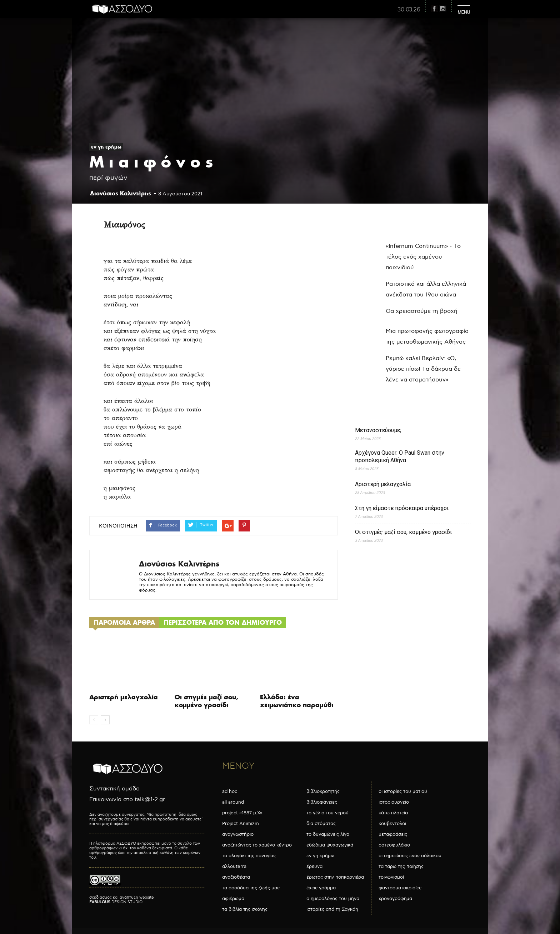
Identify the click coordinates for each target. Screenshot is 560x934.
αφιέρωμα (233, 899)
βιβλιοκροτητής (323, 791)
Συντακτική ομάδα (114, 789)
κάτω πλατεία (393, 813)
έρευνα (314, 866)
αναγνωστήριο (238, 834)
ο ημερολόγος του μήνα (333, 899)
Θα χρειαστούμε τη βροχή (422, 311)
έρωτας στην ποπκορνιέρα (335, 877)
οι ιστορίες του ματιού (403, 791)
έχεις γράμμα (321, 888)
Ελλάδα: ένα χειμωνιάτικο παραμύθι (297, 701)
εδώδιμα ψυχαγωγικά (330, 845)
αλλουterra (234, 866)
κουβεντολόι (392, 824)
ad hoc (230, 791)
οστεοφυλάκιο (394, 845)
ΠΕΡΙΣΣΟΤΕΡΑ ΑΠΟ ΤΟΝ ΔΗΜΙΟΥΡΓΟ (223, 622)
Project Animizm (241, 824)
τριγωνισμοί (391, 877)
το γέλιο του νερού (327, 813)
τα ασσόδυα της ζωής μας (251, 888)
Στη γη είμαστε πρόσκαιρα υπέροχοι (402, 508)
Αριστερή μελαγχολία (124, 697)
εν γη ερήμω (106, 147)
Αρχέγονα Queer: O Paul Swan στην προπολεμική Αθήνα (400, 456)
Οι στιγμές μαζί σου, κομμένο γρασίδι (206, 701)
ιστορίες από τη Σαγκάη (332, 909)
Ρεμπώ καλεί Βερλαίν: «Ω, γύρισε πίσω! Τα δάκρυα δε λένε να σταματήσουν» (423, 369)
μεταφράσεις (393, 834)
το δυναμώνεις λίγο (328, 834)
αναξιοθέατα (236, 877)
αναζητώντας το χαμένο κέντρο (257, 845)
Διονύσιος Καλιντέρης (121, 193)
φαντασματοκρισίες (400, 888)
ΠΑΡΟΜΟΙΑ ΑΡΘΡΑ (124, 622)
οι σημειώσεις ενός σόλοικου (410, 856)
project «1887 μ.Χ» (242, 813)
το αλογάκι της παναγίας (249, 856)
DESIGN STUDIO (116, 902)
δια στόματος (321, 824)
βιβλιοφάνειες (322, 802)
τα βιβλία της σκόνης (245, 909)
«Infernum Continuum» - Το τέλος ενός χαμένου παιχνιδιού (423, 257)
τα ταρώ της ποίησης (401, 866)
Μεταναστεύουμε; (378, 430)
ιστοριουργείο (394, 802)
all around (233, 802)
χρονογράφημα (395, 899)
